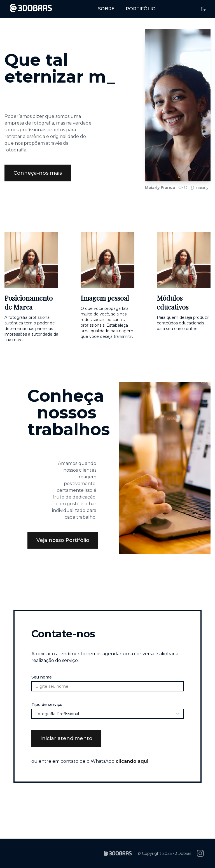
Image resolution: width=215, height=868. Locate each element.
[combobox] (107, 714)
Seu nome (42, 677)
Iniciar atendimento (66, 738)
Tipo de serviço (47, 705)
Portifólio (141, 9)
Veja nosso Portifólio (63, 540)
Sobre (106, 9)
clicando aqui (132, 761)
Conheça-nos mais (38, 173)
